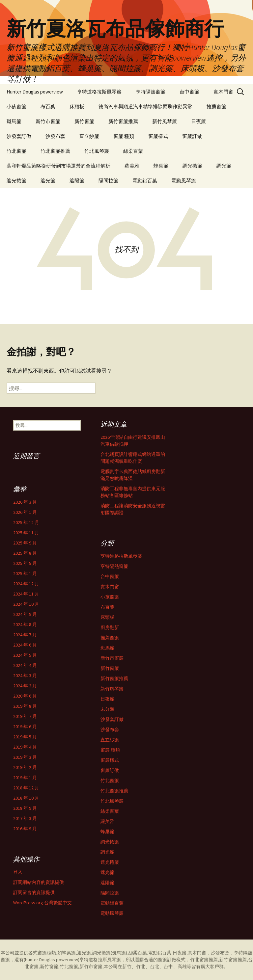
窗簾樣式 (158, 136)
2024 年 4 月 (25, 665)
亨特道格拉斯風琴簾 (99, 92)
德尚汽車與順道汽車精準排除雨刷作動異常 (145, 106)
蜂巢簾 (161, 166)
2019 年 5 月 (25, 737)
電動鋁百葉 (145, 181)
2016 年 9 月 (25, 829)
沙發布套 (55, 136)
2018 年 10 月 (26, 798)
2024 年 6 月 (25, 645)
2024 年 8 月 (25, 624)
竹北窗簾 (16, 151)
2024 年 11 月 (26, 594)
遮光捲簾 (16, 181)
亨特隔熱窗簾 (151, 92)
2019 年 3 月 (25, 757)
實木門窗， (199, 953)
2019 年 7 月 (25, 716)
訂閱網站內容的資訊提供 (39, 882)
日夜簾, (180, 953)
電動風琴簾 (184, 181)
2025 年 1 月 (25, 573)
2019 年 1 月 (25, 778)
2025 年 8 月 (25, 553)
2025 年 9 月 (25, 543)
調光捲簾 (192, 166)
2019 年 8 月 (25, 706)
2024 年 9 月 (25, 614)
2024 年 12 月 (26, 584)
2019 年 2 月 (25, 767)
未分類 (107, 709)
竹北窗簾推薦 (55, 151)
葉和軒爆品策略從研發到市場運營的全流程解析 (58, 166)
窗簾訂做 (192, 136)
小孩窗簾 (16, 106)
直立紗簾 (89, 136)
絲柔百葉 (133, 151)
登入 (18, 872)
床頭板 (77, 106)
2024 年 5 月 (25, 655)
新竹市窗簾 (48, 121)
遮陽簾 (77, 181)
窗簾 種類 (124, 136)
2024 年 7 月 (25, 635)
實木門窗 (223, 92)
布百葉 (48, 106)
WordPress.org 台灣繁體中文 (42, 903)
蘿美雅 (132, 166)
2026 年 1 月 (25, 512)
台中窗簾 (189, 92)
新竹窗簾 (84, 121)
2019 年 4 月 (25, 747)
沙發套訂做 (19, 136)
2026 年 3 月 (25, 502)
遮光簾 (48, 181)
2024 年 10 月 (26, 604)
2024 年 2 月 (25, 686)
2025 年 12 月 (26, 522)
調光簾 (224, 166)
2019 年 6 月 (25, 727)
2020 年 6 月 (25, 696)
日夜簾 (198, 121)
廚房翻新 (110, 627)
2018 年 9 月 (25, 808)
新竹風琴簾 (165, 121)
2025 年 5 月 (25, 563)
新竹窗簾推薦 (123, 121)
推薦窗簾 (216, 106)
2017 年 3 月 (25, 818)
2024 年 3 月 (25, 675)
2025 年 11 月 (26, 533)
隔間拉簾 (108, 181)
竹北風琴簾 (97, 151)
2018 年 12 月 (26, 788)
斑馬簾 (14, 121)
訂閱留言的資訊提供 (34, 892)
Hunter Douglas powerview (35, 92)
